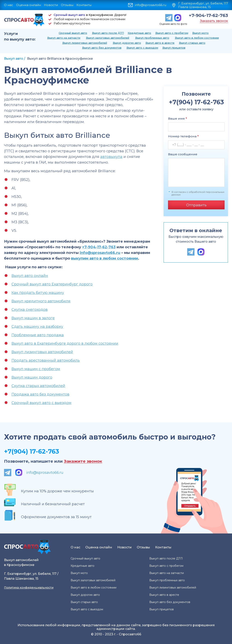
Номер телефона (183, 136)
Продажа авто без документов (40, 394)
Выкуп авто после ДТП (108, 33)
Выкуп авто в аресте (160, 43)
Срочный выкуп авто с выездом (41, 403)
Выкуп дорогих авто (127, 43)
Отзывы (67, 5)
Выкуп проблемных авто (152, 38)
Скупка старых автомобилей (38, 386)
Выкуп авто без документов (102, 48)
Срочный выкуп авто (69, 15)
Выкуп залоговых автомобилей (108, 38)
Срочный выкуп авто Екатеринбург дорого (52, 284)
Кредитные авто (139, 33)
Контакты (84, 5)
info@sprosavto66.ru (151, 5)
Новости (51, 5)
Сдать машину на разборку (37, 327)
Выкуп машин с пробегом (36, 369)
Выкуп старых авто (192, 43)
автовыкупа (111, 157)
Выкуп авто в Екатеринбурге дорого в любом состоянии (65, 343)
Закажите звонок (83, 461)
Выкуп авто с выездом (142, 48)
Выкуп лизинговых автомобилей (85, 43)
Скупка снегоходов (30, 310)
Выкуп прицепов (174, 48)
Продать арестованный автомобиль (46, 360)
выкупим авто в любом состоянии (105, 258)
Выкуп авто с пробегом (172, 33)
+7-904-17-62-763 (208, 16)
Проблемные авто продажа (38, 335)
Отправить (196, 205)
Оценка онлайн (29, 5)
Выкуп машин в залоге (33, 318)
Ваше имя (178, 118)
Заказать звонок (214, 21)
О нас (9, 5)
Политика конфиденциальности (29, 588)
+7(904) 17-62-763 (32, 451)
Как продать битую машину (38, 293)
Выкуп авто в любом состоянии (197, 38)
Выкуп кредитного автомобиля (41, 301)
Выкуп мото (200, 33)
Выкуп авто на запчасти (64, 38)
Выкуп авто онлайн (30, 276)
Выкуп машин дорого (32, 377)
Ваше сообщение (183, 154)
